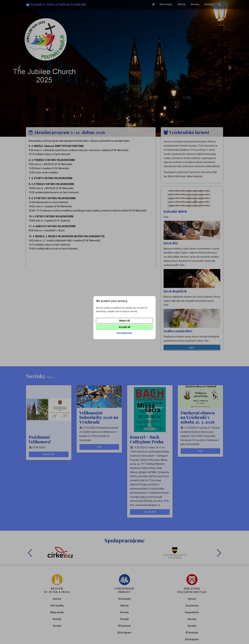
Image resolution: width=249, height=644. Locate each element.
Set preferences (124, 333)
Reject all (124, 321)
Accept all (124, 327)
